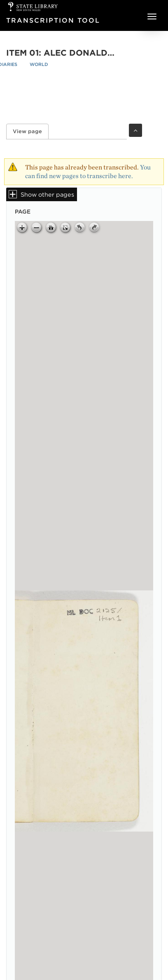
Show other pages (47, 194)
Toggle (135, 130)
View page (31, 131)
